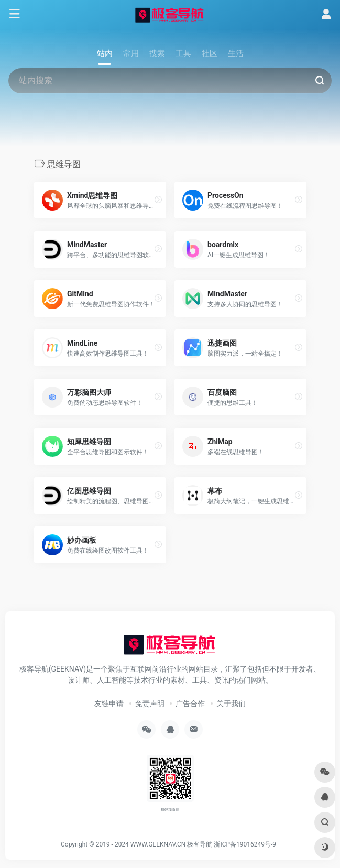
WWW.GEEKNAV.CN (158, 844)
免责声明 (150, 704)
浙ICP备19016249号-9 (245, 844)
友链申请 (109, 704)
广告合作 (190, 704)
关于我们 (231, 704)
